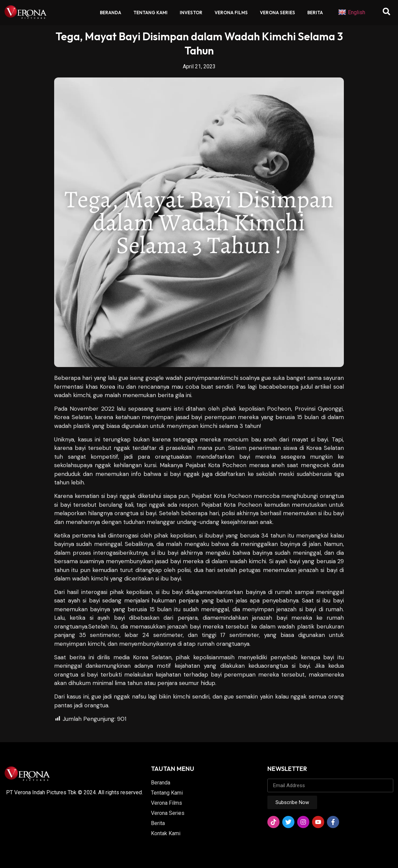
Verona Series (278, 13)
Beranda (110, 13)
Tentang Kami (150, 13)
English (352, 13)
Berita (315, 13)
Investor (191, 13)
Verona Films (231, 13)
